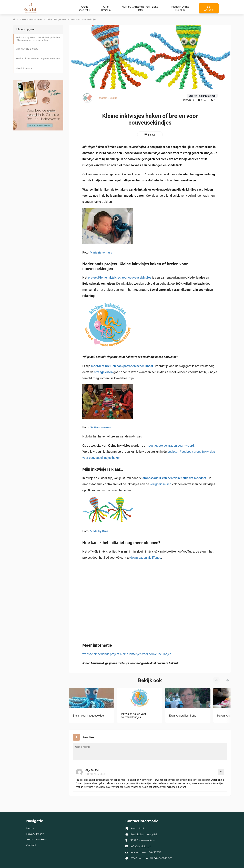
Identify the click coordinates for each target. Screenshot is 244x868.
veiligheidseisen (161, 484)
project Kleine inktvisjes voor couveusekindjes (120, 277)
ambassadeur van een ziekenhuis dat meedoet (174, 478)
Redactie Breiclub (107, 98)
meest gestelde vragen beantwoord (170, 446)
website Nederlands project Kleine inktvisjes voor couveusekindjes (127, 654)
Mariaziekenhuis (101, 252)
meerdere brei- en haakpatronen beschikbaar (122, 366)
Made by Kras (99, 531)
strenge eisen (103, 372)
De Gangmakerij (101, 427)
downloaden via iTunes (146, 558)
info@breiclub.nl (141, 846)
